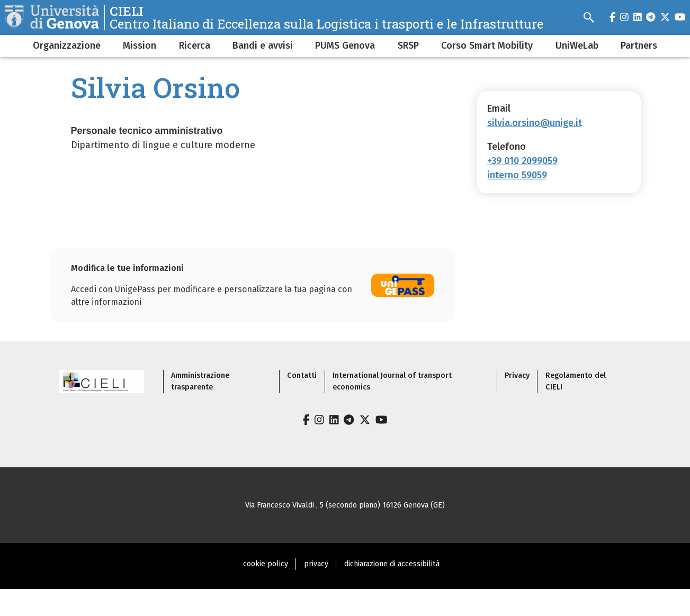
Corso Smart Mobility (487, 46)
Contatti (302, 375)
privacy (316, 564)
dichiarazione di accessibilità (392, 564)
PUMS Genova (345, 46)
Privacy (517, 375)
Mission (140, 46)
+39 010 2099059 (522, 161)
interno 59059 (517, 175)
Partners (639, 46)
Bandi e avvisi (263, 46)
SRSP (408, 46)
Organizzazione (67, 46)
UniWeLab (577, 46)
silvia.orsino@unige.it (535, 123)
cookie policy (266, 564)
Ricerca (195, 46)
